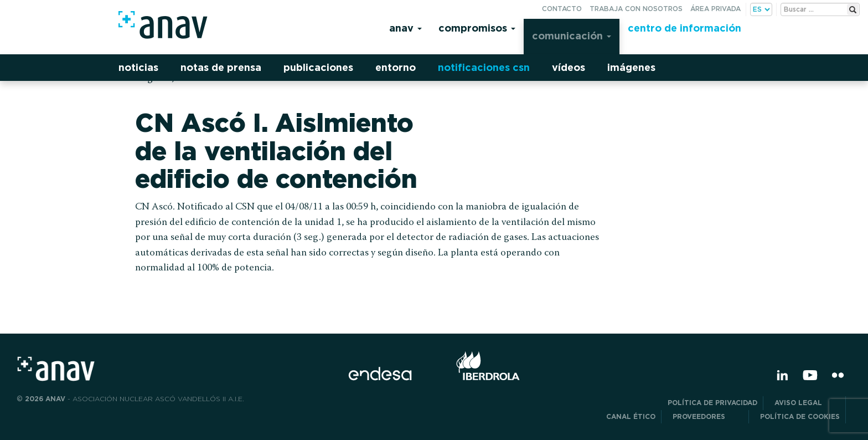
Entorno (396, 67)
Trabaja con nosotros (636, 9)
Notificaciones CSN (484, 67)
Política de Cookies (800, 416)
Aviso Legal (807, 403)
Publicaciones (318, 67)
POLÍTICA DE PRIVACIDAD (712, 403)
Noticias (138, 67)
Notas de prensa (221, 67)
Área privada (715, 9)
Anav (405, 28)
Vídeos (569, 67)
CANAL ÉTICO (631, 416)
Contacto (562, 9)
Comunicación (572, 36)
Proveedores (708, 416)
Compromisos (477, 28)
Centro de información (684, 28)
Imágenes (631, 67)
